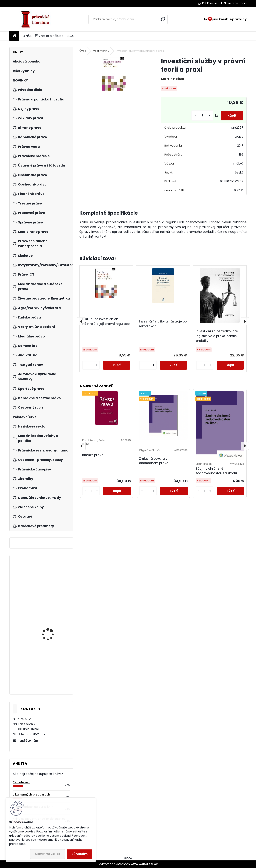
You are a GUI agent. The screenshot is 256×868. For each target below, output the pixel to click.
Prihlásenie (210, 3)
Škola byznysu (46, 627)
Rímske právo (93, 455)
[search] (163, 19)
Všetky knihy (101, 51)
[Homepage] (14, 36)
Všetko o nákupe (49, 36)
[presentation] (81, 321)
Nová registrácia (235, 3)
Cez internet (21, 782)
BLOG (71, 36)
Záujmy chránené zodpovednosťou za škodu (216, 471)
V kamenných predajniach (31, 795)
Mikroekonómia (46, 593)
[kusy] (200, 116)
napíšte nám (28, 741)
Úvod (83, 51)
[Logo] (37, 19)
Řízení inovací (46, 682)
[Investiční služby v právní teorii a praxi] (114, 74)
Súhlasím (79, 854)
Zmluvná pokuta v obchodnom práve (154, 461)
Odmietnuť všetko (47, 854)
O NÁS (27, 36)
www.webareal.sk (144, 864)
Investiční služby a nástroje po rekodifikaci (163, 324)
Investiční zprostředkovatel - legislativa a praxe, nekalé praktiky (218, 336)
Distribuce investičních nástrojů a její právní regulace (106, 321)
